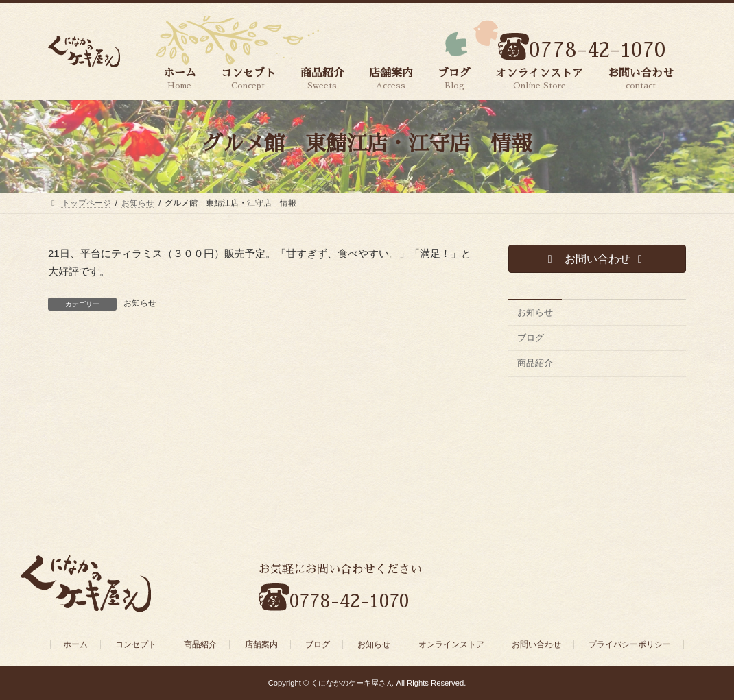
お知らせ (140, 303)
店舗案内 (261, 644)
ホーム (75, 644)
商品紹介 (535, 364)
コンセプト (136, 644)
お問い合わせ (536, 644)
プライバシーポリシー (630, 644)
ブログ (531, 338)
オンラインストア (451, 644)
